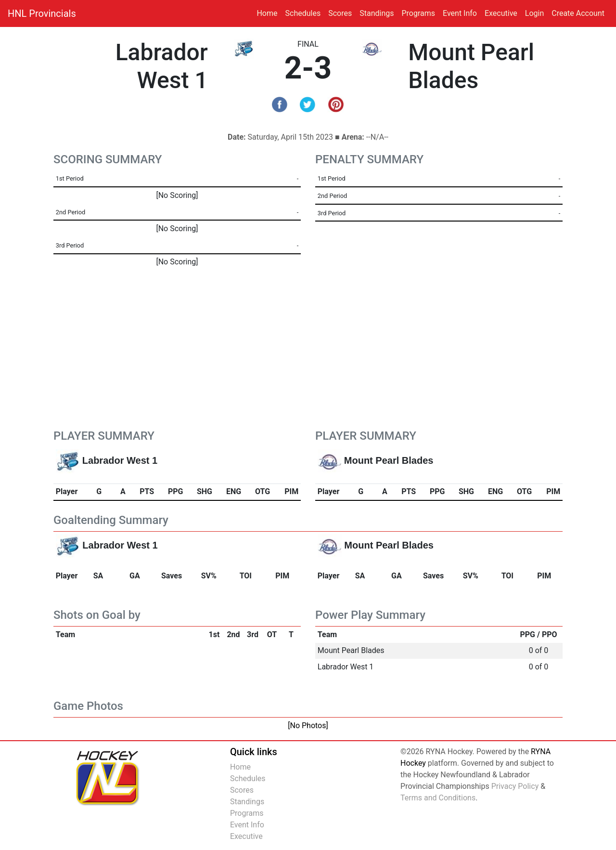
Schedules (303, 13)
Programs (418, 13)
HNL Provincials (42, 13)
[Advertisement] (308, 357)
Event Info (460, 13)
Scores (342, 13)
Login (534, 13)
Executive (501, 13)
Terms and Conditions (438, 798)
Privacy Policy (515, 786)
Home (267, 13)
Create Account (578, 13)
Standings (377, 13)
